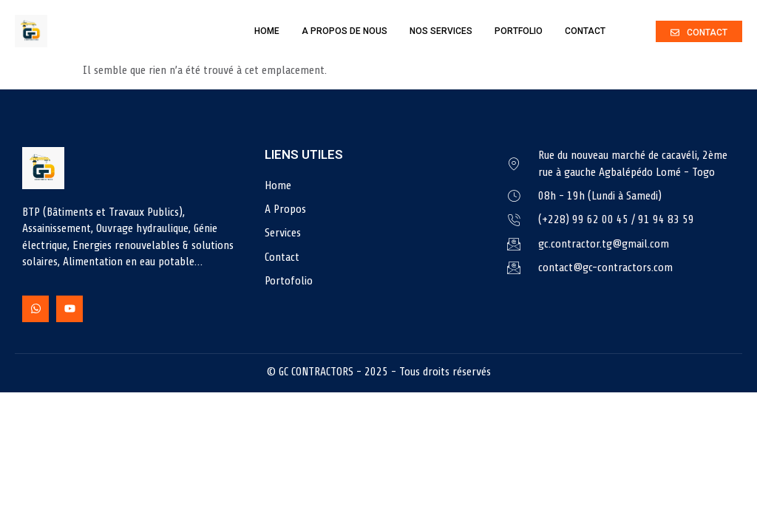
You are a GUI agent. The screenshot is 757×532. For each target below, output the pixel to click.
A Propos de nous (344, 31)
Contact (585, 31)
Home (267, 31)
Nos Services (441, 31)
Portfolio (519, 31)
